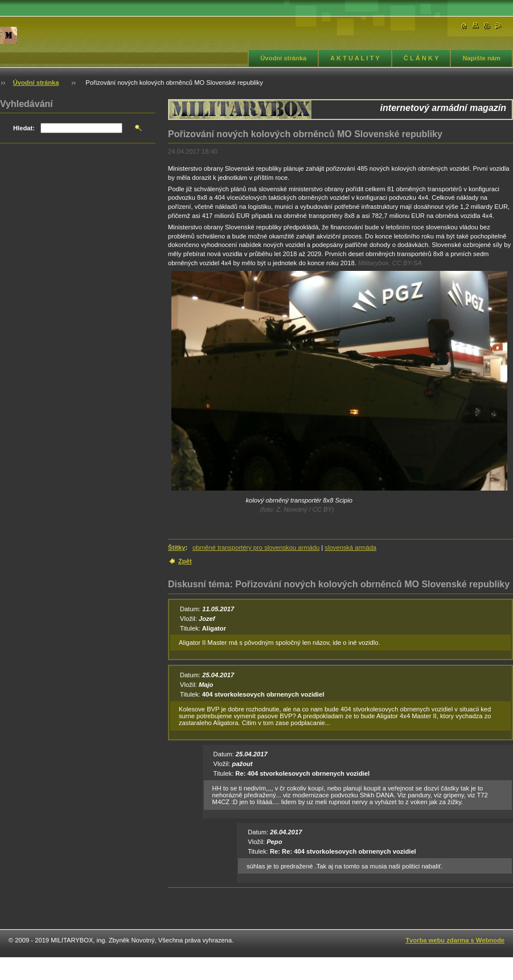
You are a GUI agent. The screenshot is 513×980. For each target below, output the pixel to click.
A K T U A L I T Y (355, 58)
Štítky (177, 547)
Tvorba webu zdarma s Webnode (455, 940)
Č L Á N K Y (421, 58)
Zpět (185, 561)
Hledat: (24, 128)
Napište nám (481, 58)
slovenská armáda (350, 547)
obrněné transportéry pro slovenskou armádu (256, 547)
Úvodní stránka (283, 58)
